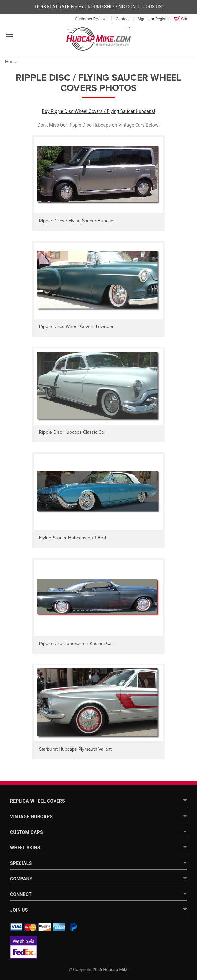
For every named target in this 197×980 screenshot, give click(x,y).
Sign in (144, 19)
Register (163, 19)
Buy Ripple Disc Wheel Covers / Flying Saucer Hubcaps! (99, 111)
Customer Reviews (91, 19)
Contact (123, 19)
